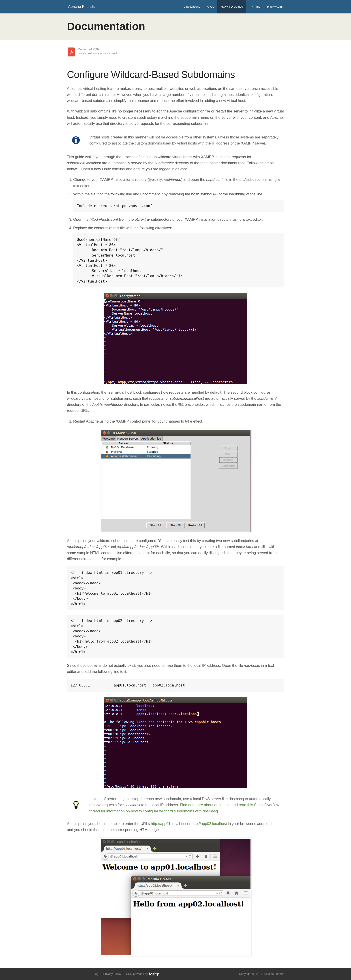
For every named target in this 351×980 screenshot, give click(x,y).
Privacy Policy (112, 974)
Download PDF (97, 51)
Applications (192, 7)
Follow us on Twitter (70, 974)
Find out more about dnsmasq (205, 805)
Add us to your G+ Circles (85, 974)
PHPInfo (255, 7)
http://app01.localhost (169, 824)
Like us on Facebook (77, 974)
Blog (96, 974)
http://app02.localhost (209, 824)
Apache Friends (81, 7)
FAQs (211, 7)
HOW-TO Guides (232, 7)
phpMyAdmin (276, 7)
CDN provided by (143, 974)
